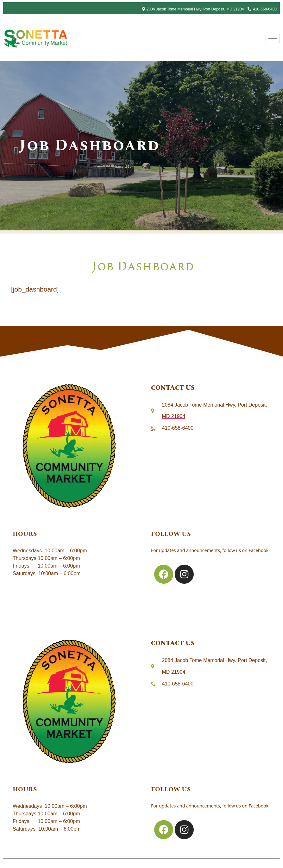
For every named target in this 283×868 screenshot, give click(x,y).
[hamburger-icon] (273, 39)
